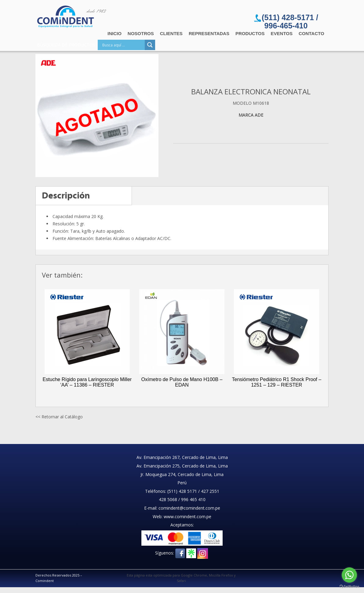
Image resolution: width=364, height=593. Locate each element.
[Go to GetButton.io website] (349, 587)
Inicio (115, 33)
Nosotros (141, 33)
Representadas (209, 33)
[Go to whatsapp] (349, 575)
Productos (250, 33)
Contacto (311, 33)
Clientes (171, 33)
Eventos (282, 33)
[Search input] (123, 45)
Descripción (66, 196)
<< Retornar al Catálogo (59, 417)
